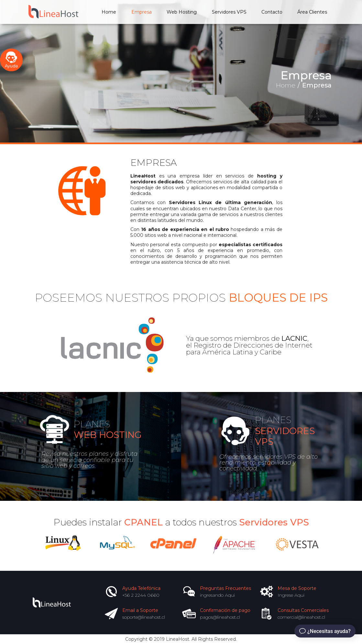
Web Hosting (182, 12)
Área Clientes (312, 12)
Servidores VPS (229, 12)
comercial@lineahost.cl (301, 617)
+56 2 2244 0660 (141, 595)
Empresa (142, 12)
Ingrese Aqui (291, 595)
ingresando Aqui (217, 595)
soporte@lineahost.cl (144, 617)
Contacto (272, 12)
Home (109, 12)
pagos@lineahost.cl (220, 617)
